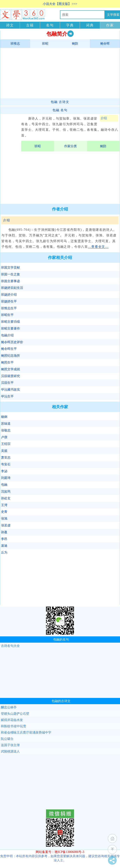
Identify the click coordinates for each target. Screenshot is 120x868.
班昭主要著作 (10, 328)
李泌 (4, 471)
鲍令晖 (105, 44)
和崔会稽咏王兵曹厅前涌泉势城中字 (26, 733)
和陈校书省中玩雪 (13, 726)
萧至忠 (6, 458)
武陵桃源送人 (10, 751)
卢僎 (4, 437)
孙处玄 (6, 498)
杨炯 (4, 417)
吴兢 (4, 451)
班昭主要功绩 (10, 322)
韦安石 (6, 464)
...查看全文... (98, 247)
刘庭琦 (6, 478)
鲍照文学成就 (10, 369)
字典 (70, 25)
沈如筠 (6, 491)
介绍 (104, 118)
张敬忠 (6, 430)
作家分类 (70, 146)
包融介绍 (7, 335)
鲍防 (75, 44)
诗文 (10, 25)
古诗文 (60, 102)
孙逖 (4, 532)
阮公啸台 (7, 739)
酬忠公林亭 (9, 707)
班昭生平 (7, 315)
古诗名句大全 (10, 646)
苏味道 (6, 424)
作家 (110, 25)
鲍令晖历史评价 (12, 342)
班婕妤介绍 (9, 295)
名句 (50, 25)
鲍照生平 (7, 362)
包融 (4, 485)
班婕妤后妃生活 (12, 288)
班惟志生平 (9, 308)
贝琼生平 (7, 383)
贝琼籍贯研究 (10, 376)
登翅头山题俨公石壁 (15, 714)
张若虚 (6, 525)
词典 (90, 25)
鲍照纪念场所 (10, 356)
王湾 (4, 505)
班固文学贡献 (10, 267)
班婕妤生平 (9, 301)
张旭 (4, 519)
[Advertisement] (58, 73)
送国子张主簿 (10, 745)
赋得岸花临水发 (12, 720)
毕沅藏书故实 (10, 390)
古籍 (30, 25)
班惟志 (15, 44)
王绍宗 (6, 444)
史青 (4, 512)
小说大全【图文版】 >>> (60, 4)
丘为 (4, 552)
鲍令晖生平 (9, 349)
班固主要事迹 (10, 281)
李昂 (4, 539)
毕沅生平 (7, 396)
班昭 (45, 44)
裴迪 (4, 546)
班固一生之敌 (10, 274)
